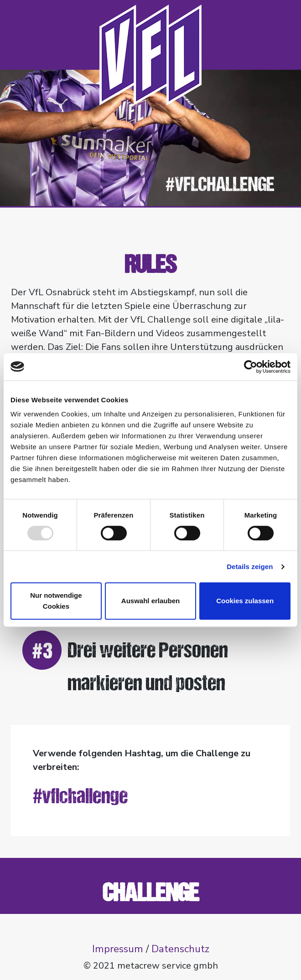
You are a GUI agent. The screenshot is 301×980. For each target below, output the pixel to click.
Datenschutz (180, 949)
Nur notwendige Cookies (56, 601)
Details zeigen (250, 567)
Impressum (118, 949)
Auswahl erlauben (150, 601)
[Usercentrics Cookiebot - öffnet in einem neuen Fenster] (251, 367)
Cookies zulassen (245, 601)
